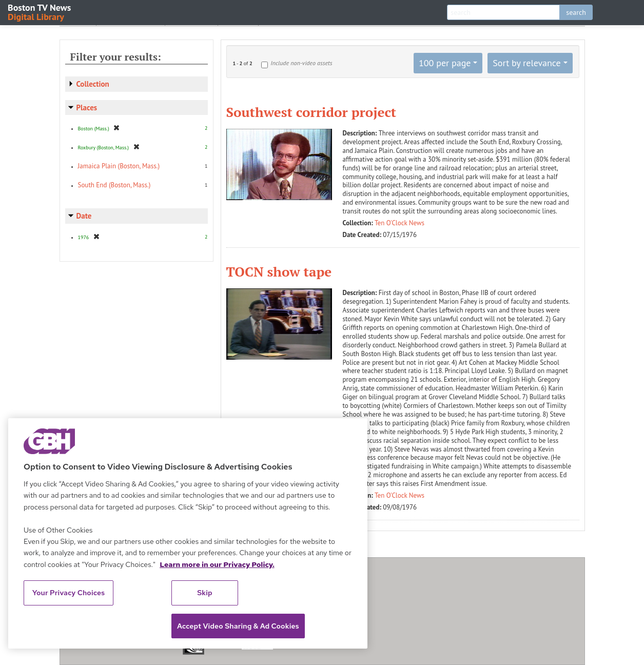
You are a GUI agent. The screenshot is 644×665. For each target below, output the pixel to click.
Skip (205, 593)
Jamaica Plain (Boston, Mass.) (119, 166)
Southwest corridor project (311, 112)
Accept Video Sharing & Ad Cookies (238, 626)
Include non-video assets (301, 63)
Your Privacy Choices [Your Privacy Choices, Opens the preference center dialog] (69, 593)
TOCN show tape (279, 271)
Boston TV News (40, 12)
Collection (93, 84)
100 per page (445, 63)
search (576, 12)
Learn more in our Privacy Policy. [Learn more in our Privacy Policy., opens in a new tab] (217, 564)
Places (87, 107)
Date (84, 216)
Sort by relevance (526, 63)
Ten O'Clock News (399, 223)
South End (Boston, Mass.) (114, 185)
